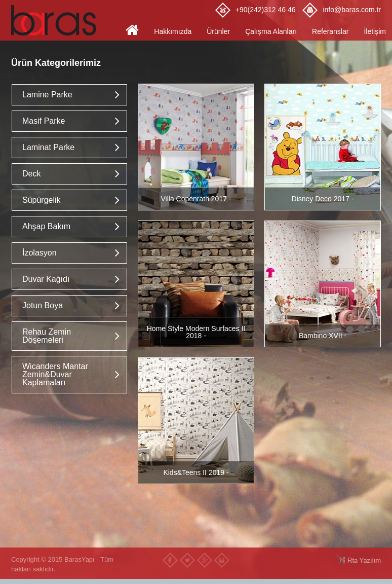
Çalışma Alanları (271, 31)
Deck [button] (31, 174)
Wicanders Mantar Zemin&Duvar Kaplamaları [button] (55, 374)
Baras (57, 20)
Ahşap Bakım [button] (46, 226)
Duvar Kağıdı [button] (46, 279)
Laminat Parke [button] (48, 147)
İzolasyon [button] (40, 253)
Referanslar (330, 31)
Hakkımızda (173, 31)
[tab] (69, 95)
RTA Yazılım (358, 559)
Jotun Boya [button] (43, 305)
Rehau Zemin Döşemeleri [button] (47, 336)
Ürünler (218, 31)
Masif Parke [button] (44, 121)
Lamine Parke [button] (47, 95)
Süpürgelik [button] (42, 200)
